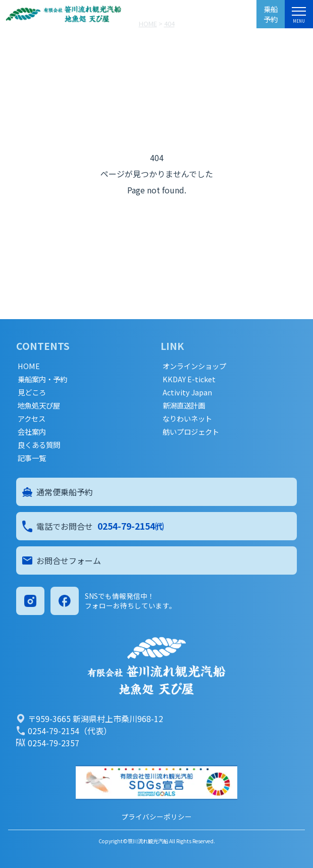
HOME (29, 366)
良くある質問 (39, 445)
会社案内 (32, 432)
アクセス (32, 419)
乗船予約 (271, 14)
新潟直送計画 (184, 405)
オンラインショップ (194, 366)
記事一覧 (32, 458)
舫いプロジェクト (191, 432)
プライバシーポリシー (156, 816)
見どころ (32, 392)
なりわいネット (187, 419)
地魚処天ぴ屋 (39, 405)
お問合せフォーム (62, 560)
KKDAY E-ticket (189, 379)
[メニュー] (299, 13)
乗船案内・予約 (42, 379)
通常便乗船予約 (58, 492)
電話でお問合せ (93, 526)
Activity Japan (187, 392)
